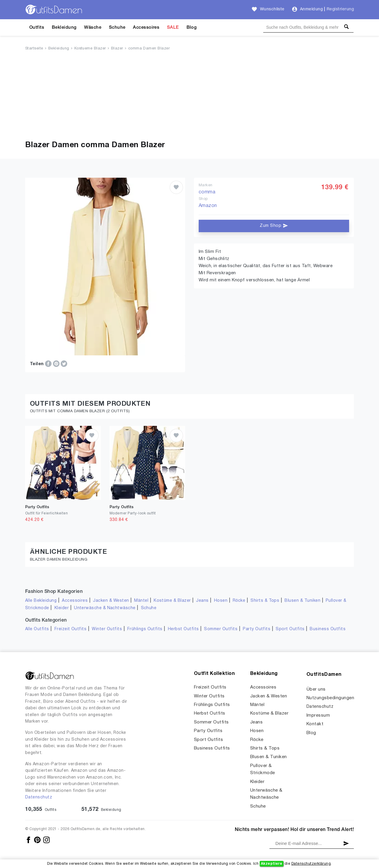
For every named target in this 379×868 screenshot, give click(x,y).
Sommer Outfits (221, 629)
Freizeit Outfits (71, 629)
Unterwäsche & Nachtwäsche (105, 608)
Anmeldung (311, 9)
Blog (192, 28)
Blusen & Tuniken (302, 601)
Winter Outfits (107, 629)
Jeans (202, 601)
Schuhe (117, 28)
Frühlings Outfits (145, 629)
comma (207, 192)
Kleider (62, 608)
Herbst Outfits (183, 629)
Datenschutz (39, 797)
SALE (173, 28)
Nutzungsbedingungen (330, 698)
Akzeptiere (272, 864)
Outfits (37, 28)
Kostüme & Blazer (172, 601)
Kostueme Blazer (90, 49)
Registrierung (340, 9)
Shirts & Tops (265, 601)
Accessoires (146, 28)
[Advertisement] (189, 97)
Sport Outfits (290, 629)
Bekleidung (64, 28)
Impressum (318, 715)
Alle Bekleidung (41, 601)
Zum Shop (274, 226)
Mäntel (141, 601)
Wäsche (93, 28)
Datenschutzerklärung (311, 864)
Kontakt (315, 724)
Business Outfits (328, 629)
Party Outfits (257, 629)
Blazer (117, 49)
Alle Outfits (37, 629)
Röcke (239, 601)
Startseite (34, 49)
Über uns (316, 689)
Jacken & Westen (111, 601)
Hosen (221, 601)
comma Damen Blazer (149, 49)
